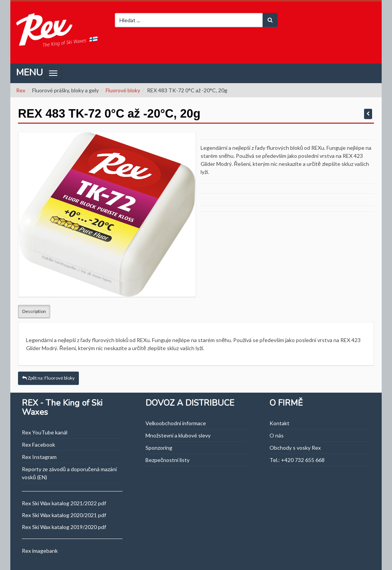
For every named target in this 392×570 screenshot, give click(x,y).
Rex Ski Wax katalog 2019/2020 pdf (64, 527)
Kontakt (279, 423)
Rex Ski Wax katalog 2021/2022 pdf (64, 503)
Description (34, 311)
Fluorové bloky (123, 90)
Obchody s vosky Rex (295, 448)
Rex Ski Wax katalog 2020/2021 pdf (64, 515)
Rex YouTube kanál (45, 432)
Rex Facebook (38, 445)
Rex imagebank (40, 551)
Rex (21, 90)
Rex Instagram (39, 457)
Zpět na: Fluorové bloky (48, 378)
